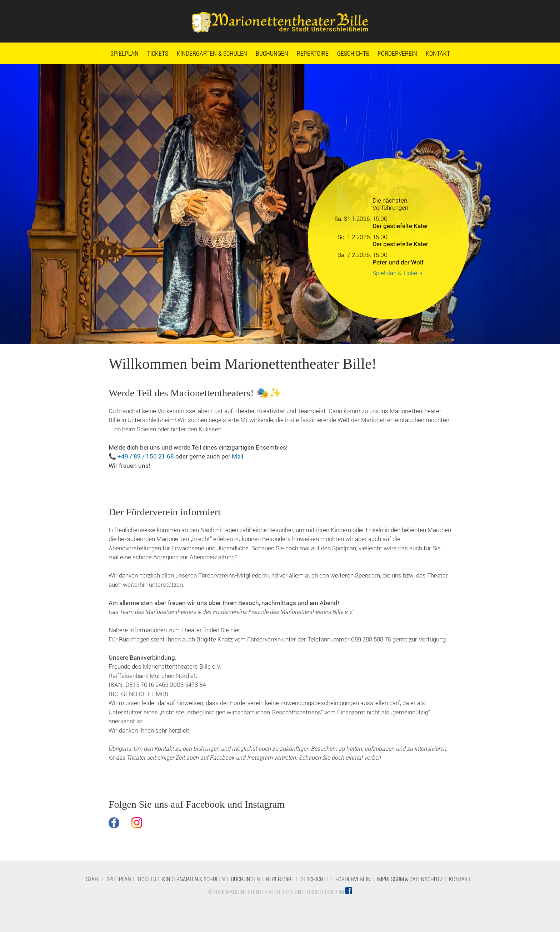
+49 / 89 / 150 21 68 (146, 456)
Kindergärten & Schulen (212, 53)
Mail (237, 456)
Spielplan (124, 53)
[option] (280, 204)
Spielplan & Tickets (397, 273)
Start (93, 879)
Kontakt (438, 53)
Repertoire (313, 53)
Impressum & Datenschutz (410, 879)
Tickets (158, 53)
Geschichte (353, 53)
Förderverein (397, 53)
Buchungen (272, 53)
